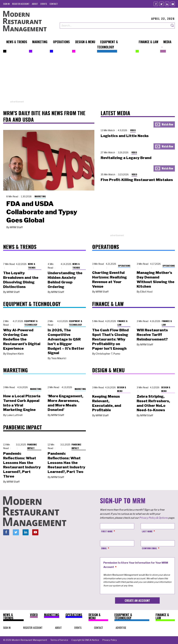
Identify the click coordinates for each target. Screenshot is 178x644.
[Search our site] (115, 26)
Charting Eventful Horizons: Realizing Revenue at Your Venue (110, 279)
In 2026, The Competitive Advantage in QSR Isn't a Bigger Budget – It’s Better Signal (66, 341)
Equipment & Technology (31, 323)
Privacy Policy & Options (153, 518)
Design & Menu (122, 389)
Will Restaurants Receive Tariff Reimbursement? (152, 335)
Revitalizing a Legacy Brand (126, 158)
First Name (107, 531)
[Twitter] (162, 4)
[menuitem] (6, 4)
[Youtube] (173, 4)
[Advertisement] (89, 78)
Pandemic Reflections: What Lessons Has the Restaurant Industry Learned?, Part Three (22, 465)
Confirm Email (149, 548)
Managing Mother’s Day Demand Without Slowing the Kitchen (156, 279)
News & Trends (32, 266)
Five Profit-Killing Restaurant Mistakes (137, 180)
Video (133, 130)
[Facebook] (156, 4)
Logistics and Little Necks (125, 136)
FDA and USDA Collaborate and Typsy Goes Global (42, 212)
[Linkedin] (167, 4)
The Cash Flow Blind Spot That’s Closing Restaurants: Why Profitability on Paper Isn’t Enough (110, 339)
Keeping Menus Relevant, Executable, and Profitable (107, 403)
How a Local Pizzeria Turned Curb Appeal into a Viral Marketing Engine (22, 403)
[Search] (172, 26)
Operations (124, 266)
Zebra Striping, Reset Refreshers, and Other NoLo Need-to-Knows (153, 403)
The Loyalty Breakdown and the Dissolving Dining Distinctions (21, 280)
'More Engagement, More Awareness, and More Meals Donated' (65, 403)
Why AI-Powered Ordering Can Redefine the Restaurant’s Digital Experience (22, 339)
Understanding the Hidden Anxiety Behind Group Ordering (65, 280)
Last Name (147, 531)
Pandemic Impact (32, 446)
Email (104, 548)
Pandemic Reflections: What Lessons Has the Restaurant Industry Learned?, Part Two (66, 463)
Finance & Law (122, 323)
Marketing (40, 196)
